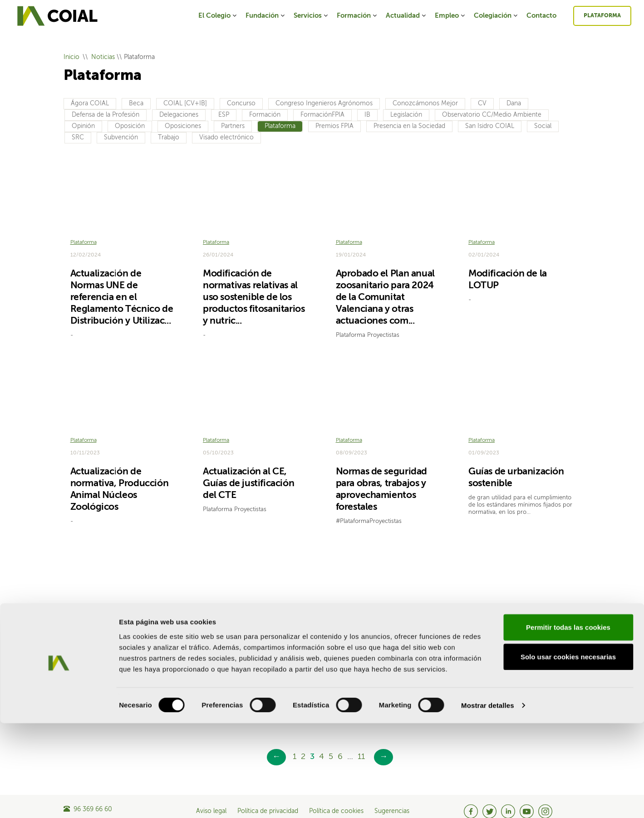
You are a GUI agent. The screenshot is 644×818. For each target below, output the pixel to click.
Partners (233, 126)
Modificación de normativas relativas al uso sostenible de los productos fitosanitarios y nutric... (254, 291)
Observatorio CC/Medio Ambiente (492, 115)
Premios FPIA (334, 126)
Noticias (103, 57)
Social (543, 126)
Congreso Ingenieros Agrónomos (324, 103)
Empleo (450, 16)
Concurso (241, 103)
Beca (136, 103)
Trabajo (169, 138)
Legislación (406, 115)
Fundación (266, 16)
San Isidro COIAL (490, 126)
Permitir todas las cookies (568, 722)
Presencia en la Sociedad (409, 126)
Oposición (130, 126)
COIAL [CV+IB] (185, 103)
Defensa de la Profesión (106, 115)
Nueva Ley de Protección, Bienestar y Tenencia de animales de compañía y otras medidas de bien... (518, 663)
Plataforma (602, 16)
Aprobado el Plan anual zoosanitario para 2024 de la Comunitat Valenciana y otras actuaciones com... (385, 291)
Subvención (121, 138)
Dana (514, 103)
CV (482, 103)
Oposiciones (183, 126)
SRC (78, 138)
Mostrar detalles (488, 800)
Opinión (83, 126)
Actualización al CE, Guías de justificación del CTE (248, 471)
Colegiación (496, 16)
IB (367, 115)
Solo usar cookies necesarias (568, 751)
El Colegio (218, 16)
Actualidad (406, 16)
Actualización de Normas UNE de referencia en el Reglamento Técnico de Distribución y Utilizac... (122, 291)
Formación (357, 16)
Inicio (71, 57)
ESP (224, 115)
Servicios (311, 16)
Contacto (541, 16)
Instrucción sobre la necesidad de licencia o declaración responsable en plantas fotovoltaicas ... (388, 663)
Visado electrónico (226, 138)
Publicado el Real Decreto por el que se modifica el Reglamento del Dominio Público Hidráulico (122, 663)
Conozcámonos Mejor (425, 103)
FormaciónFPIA (322, 115)
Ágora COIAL (90, 103)
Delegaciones (179, 115)
